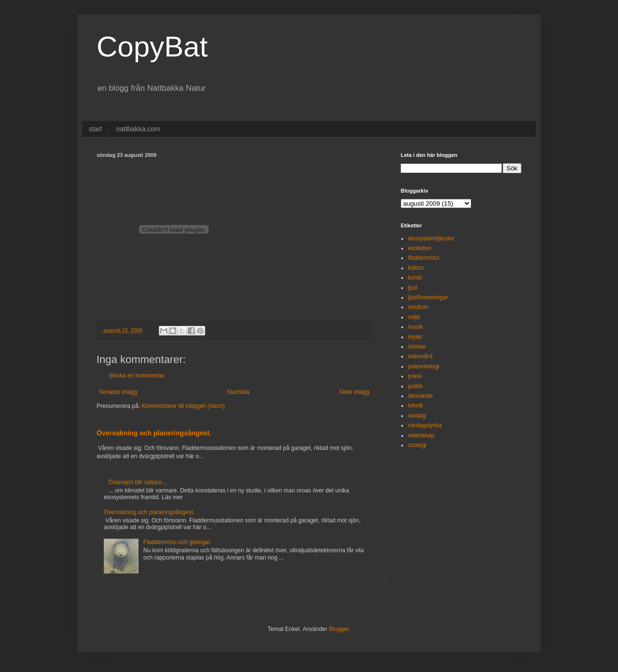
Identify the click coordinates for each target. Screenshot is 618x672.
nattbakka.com (138, 129)
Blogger (339, 629)
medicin (418, 307)
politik (415, 386)
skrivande (420, 396)
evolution (420, 248)
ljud (413, 288)
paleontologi (424, 366)
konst (415, 278)
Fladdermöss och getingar (177, 542)
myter (415, 337)
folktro (416, 268)
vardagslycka (425, 425)
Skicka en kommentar (136, 376)
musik (415, 327)
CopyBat (152, 47)
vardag (417, 416)
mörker (417, 347)
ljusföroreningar (428, 297)
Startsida (238, 392)
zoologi (417, 445)
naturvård (420, 356)
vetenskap (421, 435)
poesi (415, 376)
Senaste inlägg (118, 392)
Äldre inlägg (354, 392)
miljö (414, 317)
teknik (415, 406)
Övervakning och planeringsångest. (154, 433)
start (95, 129)
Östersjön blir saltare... (138, 482)
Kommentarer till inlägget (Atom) (183, 406)
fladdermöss (424, 258)
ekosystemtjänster (431, 238)
